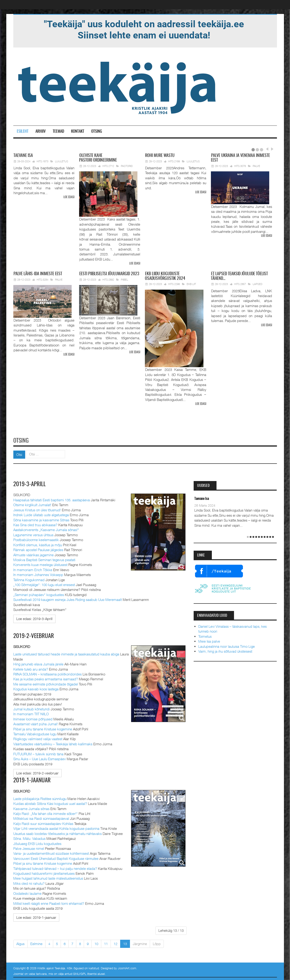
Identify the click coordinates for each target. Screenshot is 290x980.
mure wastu (160, 156)
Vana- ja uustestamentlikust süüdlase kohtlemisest (51, 852)
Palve (256, 166)
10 (96, 943)
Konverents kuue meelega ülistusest (40, 564)
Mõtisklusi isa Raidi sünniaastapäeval (41, 818)
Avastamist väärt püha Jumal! (36, 723)
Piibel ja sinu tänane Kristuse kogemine (43, 728)
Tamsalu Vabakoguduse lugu (35, 733)
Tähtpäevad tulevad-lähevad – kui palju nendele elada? (55, 868)
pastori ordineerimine (98, 158)
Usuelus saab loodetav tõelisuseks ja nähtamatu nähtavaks (58, 833)
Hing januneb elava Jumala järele (38, 663)
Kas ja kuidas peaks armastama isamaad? (46, 678)
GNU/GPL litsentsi (85, 973)
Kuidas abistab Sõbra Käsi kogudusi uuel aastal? (50, 803)
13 (125, 943)
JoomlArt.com (127, 967)
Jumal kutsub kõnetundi (31, 708)
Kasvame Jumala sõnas (31, 808)
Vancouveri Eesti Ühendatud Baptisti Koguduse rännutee (56, 858)
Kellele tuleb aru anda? (31, 668)
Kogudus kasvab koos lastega (36, 688)
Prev (267, 149)
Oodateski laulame (27, 892)
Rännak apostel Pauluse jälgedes (38, 549)
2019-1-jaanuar (33, 780)
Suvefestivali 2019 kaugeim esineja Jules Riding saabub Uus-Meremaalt (68, 599)
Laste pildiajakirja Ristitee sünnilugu (40, 798)
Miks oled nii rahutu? (29, 882)
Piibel (124, 279)
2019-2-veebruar (35, 635)
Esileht (23, 131)
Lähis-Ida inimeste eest (38, 274)
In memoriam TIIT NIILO (31, 713)
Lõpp (157, 943)
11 (106, 943)
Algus (20, 943)
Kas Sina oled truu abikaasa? (35, 524)
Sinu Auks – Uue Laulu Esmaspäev (40, 758)
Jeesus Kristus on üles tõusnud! (37, 509)
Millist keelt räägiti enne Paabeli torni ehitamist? (49, 902)
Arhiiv (41, 131)
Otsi (19, 454)
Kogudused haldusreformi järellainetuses (44, 872)
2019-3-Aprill (30, 484)
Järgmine (140, 943)
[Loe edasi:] (34, 618)
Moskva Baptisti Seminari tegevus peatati (44, 559)
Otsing (97, 131)
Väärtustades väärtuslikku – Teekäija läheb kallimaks (53, 743)
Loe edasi (69, 197)
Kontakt (78, 131)
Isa (23, 156)
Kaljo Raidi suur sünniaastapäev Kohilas (43, 823)
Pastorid (127, 166)
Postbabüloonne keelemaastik (36, 539)
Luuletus (62, 161)
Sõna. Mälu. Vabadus (29, 838)
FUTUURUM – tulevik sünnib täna (38, 753)
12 (115, 943)
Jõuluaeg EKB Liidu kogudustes (37, 843)
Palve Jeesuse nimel (29, 848)
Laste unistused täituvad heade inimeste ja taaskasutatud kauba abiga (66, 653)
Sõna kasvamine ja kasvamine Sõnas (41, 519)
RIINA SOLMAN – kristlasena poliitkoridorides (47, 673)
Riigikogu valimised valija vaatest (38, 738)
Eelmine (36, 943)
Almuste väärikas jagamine (33, 554)
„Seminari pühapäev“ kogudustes (39, 594)
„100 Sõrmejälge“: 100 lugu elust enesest (44, 584)
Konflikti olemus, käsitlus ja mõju (38, 544)
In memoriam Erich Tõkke (33, 569)
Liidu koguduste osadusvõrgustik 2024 (165, 276)
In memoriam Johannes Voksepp (38, 574)
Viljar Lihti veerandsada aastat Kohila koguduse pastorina (56, 827)
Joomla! (18, 973)
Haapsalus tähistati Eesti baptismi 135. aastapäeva (52, 499)
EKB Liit (191, 284)
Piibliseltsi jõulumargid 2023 (109, 274)
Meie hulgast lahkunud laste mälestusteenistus (48, 878)
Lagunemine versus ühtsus (33, 534)
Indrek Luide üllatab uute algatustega (41, 514)
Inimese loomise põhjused (33, 718)
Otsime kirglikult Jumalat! (32, 504)
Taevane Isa (202, 498)
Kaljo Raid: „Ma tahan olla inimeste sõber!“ (45, 813)
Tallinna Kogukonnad (29, 579)
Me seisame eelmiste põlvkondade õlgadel (46, 683)
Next (272, 149)
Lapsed (258, 284)
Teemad (58, 131)
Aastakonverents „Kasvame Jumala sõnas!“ (46, 529)
